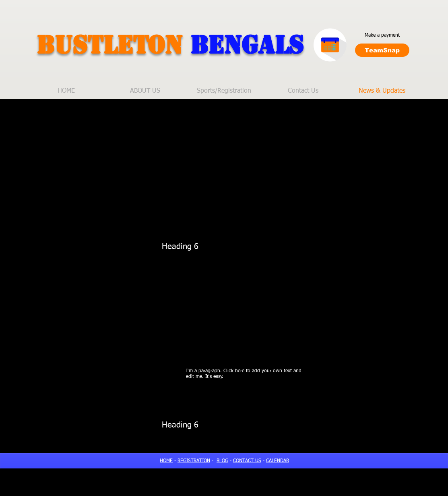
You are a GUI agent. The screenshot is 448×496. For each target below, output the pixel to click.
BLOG (222, 461)
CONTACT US (247, 461)
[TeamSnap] (382, 50)
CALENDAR (278, 461)
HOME (166, 461)
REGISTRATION (194, 461)
